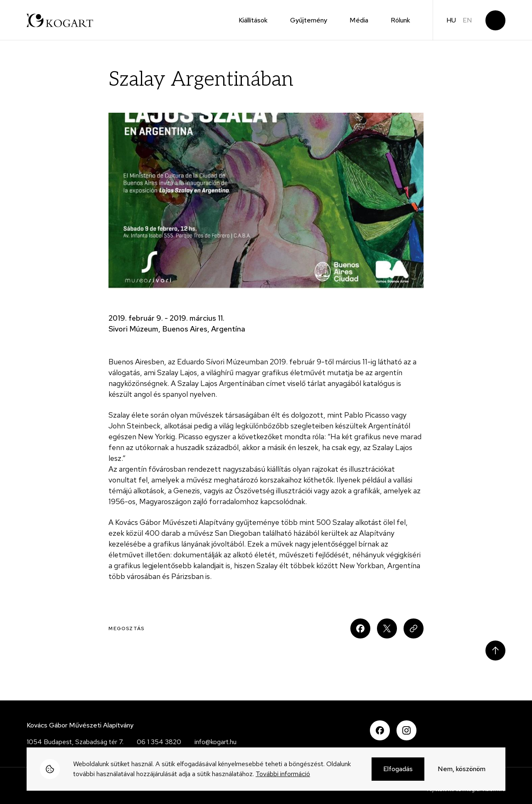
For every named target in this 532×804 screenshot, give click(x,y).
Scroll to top (495, 651)
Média (359, 20)
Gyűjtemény (309, 20)
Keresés (495, 20)
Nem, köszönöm (462, 771)
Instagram (406, 730)
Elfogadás (398, 771)
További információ (283, 776)
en (467, 20)
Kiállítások (253, 20)
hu (451, 20)
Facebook (380, 730)
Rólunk (400, 20)
